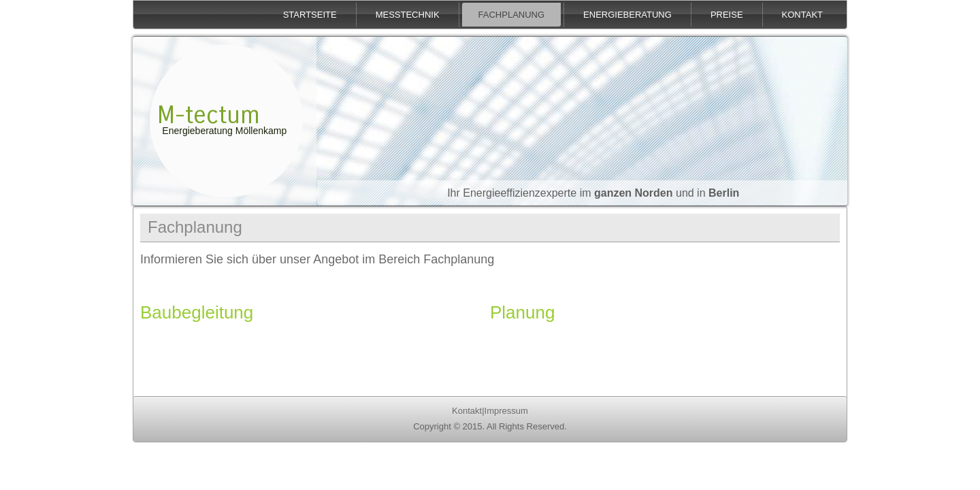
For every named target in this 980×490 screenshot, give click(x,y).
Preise (727, 15)
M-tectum (209, 115)
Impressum (506, 411)
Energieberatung (627, 15)
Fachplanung (512, 15)
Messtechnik (408, 15)
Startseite (310, 15)
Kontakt (802, 15)
